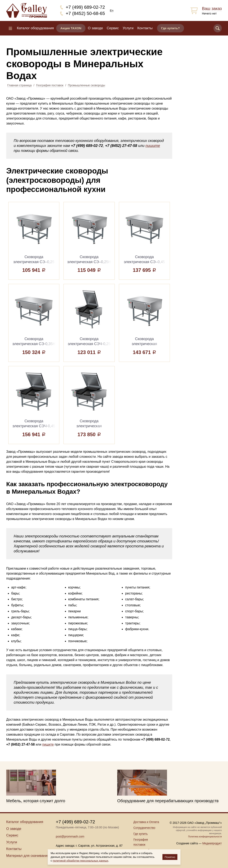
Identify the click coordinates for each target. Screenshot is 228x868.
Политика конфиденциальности (205, 836)
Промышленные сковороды (86, 85)
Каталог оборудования (35, 28)
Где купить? (171, 28)
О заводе (96, 28)
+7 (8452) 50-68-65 (85, 13)
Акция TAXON (71, 28)
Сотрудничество (144, 828)
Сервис (113, 28)
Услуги (128, 28)
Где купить (141, 834)
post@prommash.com (70, 836)
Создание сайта (187, 843)
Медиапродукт (212, 843)
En (112, 11)
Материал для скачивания (28, 856)
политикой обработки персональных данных (80, 861)
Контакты (145, 28)
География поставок (50, 85)
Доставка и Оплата (146, 822)
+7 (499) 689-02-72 (85, 7)
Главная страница (20, 85)
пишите (153, 146)
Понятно (170, 857)
